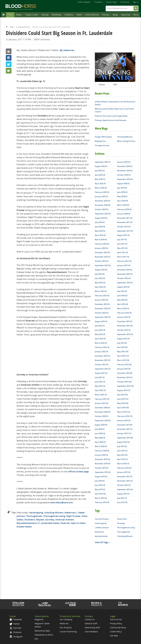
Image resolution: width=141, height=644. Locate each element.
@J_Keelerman (67, 50)
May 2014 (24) (123, 403)
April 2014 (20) (123, 408)
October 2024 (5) (102, 209)
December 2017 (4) (125, 218)
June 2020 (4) (100, 433)
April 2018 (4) (123, 201)
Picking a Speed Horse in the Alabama (111, 120)
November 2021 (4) (103, 360)
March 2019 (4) (101, 498)
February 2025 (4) (102, 192)
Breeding (56, 15)
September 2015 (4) (125, 334)
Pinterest (15, 632)
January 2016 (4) (124, 317)
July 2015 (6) (122, 343)
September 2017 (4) (125, 231)
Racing (45, 15)
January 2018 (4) (124, 214)
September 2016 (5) (125, 283)
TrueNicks (98, 2)
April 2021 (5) (100, 390)
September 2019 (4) (103, 472)
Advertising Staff (92, 628)
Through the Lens (102, 145)
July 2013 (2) (122, 446)
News (19, 15)
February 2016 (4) (124, 313)
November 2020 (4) (103, 412)
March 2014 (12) (124, 412)
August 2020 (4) (101, 425)
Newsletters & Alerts (44, 635)
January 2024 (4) (101, 248)
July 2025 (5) (100, 171)
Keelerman (70, 513)
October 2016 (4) (124, 278)
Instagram (16, 637)
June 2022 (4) (100, 330)
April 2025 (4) (100, 184)
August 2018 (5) (123, 184)
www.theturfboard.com (61, 502)
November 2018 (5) (125, 171)
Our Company (66, 619)
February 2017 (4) (124, 261)
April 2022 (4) (100, 339)
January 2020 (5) (101, 455)
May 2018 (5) (122, 196)
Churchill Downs (102, 519)
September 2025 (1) (103, 162)
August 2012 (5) (123, 494)
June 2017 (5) (122, 244)
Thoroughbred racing (54, 516)
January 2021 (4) (101, 403)
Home (7, 27)
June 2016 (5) (122, 296)
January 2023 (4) (101, 300)
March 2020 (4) (101, 446)
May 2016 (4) (122, 300)
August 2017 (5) (123, 235)
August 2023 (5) (101, 270)
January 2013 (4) (124, 472)
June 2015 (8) (122, 347)
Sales (79, 15)
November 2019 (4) (103, 464)
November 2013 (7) (125, 429)
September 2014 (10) (125, 386)
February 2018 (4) (124, 209)
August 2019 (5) (101, 477)
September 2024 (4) (103, 214)
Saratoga (121, 523)
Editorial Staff (91, 623)
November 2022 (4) (103, 308)
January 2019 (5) (124, 162)
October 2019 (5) (102, 468)
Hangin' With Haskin (103, 137)
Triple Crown (32, 15)
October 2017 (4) (124, 227)
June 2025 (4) (100, 175)
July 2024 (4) (100, 222)
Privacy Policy (116, 623)
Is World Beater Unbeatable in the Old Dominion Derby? (115, 103)
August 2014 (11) (124, 390)
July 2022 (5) (100, 326)
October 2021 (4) (102, 364)
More (136, 15)
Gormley (50, 520)
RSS (115, 85)
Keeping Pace (100, 141)
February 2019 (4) (102, 502)
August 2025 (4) (101, 166)
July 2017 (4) (122, 240)
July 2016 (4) (122, 291)
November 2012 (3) (125, 481)
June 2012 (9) (122, 502)
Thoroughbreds (34, 516)
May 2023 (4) (100, 283)
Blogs (115, 15)
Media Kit (64, 623)
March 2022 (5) (101, 343)
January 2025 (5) (101, 196)
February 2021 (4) (102, 399)
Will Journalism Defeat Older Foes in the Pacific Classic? (114, 110)
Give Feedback (91, 632)
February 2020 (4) (102, 451)
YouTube (15, 628)
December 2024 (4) (102, 201)
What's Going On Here (126, 141)
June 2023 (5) (100, 278)
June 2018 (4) (122, 192)
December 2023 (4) (102, 252)
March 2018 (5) (123, 205)
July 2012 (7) (122, 498)
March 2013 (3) (123, 464)
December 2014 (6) (125, 373)
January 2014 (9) (124, 420)
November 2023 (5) (103, 257)
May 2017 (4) (122, 248)
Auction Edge (111, 2)
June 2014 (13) (123, 399)
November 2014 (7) (125, 377)
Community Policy (118, 628)
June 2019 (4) (100, 485)
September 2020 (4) (103, 420)
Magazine (39, 619)
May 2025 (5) (100, 179)
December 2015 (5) (125, 321)
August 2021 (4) (101, 373)
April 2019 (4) (100, 494)
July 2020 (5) (100, 429)
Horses (106, 15)
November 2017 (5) (125, 222)
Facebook (9, 58)
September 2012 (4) (125, 489)
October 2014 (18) (124, 382)
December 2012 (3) (125, 477)
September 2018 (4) (125, 179)
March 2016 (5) (123, 308)
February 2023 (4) (102, 296)
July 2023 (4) (100, 274)
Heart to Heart (78, 523)
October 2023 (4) (102, 261)
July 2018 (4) (122, 188)
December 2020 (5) (102, 408)
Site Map (114, 636)
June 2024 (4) (100, 227)
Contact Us (90, 619)
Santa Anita (122, 519)
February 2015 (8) (124, 364)
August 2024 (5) (101, 218)
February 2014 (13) (125, 416)
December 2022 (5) (102, 304)
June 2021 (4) (100, 382)
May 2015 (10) (123, 352)
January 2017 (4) (124, 265)
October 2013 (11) (124, 433)
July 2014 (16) (122, 395)
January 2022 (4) (101, 352)
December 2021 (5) (102, 356)
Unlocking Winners (23, 27)
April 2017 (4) (123, 252)
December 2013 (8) (125, 425)
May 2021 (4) (100, 386)
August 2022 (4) (101, 321)
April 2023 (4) (100, 287)
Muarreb (65, 523)
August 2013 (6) (123, 442)
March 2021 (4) (101, 395)
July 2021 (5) (100, 377)
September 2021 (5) (103, 369)
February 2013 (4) (124, 468)
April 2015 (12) (123, 356)
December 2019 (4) (102, 459)
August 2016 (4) (123, 287)
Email (9, 51)
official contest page (78, 472)
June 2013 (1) (122, 451)
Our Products (66, 628)
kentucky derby (101, 536)
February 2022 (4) (102, 347)
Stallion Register (84, 2)
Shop (97, 604)
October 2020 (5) (102, 416)
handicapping (36, 513)
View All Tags (101, 542)
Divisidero (30, 520)
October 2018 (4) (124, 175)
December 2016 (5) (125, 270)
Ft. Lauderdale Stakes (49, 523)
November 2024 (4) (103, 205)
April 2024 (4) (100, 235)
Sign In (136, 2)
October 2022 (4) (102, 313)
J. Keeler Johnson (102, 528)
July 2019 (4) (100, 481)
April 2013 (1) (123, 459)
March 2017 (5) (123, 257)
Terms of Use (116, 619)
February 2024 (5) (102, 244)
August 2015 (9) (123, 339)
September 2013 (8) (125, 438)
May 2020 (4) (100, 438)
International (92, 15)
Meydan (40, 520)
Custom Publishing (68, 632)
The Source (125, 2)
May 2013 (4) (122, 455)
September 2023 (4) (103, 265)
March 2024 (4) (101, 240)
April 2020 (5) (100, 442)
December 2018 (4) (125, 166)
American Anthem (65, 520)
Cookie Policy (116, 632)
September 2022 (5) (103, 317)
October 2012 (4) (124, 485)
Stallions (69, 15)
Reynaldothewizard (27, 523)
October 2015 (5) (124, 330)
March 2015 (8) (123, 360)
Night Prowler (73, 516)
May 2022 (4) (100, 334)
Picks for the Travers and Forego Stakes (111, 116)
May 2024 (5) (100, 231)
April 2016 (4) (123, 304)
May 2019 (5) (100, 489)
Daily (10, 15)
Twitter (9, 64)
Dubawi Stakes (24, 527)
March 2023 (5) (101, 291)
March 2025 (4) (101, 188)
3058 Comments (42, 39)
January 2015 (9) (124, 369)
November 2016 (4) (125, 274)
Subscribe (126, 15)
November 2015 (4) (125, 326)
